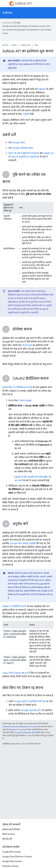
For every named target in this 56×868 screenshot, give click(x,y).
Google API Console (12, 852)
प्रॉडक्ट (14, 45)
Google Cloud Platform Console (17, 857)
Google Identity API (31, 710)
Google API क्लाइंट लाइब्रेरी (23, 543)
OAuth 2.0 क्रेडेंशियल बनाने (15, 606)
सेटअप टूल (27, 345)
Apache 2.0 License (17, 730)
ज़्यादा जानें (12, 68)
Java (5, 673)
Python (18, 673)
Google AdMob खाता (23, 148)
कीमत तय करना (9, 834)
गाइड (36, 45)
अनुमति (26, 114)
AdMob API (23, 3)
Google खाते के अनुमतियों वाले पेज (29, 701)
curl (26, 673)
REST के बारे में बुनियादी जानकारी (24, 153)
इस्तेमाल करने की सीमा (11, 829)
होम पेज (5, 45)
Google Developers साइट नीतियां (28, 732)
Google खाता (19, 142)
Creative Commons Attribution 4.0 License (20, 727)
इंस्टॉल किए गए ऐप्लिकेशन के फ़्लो (17, 387)
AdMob (7, 13)
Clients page (25, 400)
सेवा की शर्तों (7, 839)
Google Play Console (12, 861)
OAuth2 (42, 89)
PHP (11, 673)
